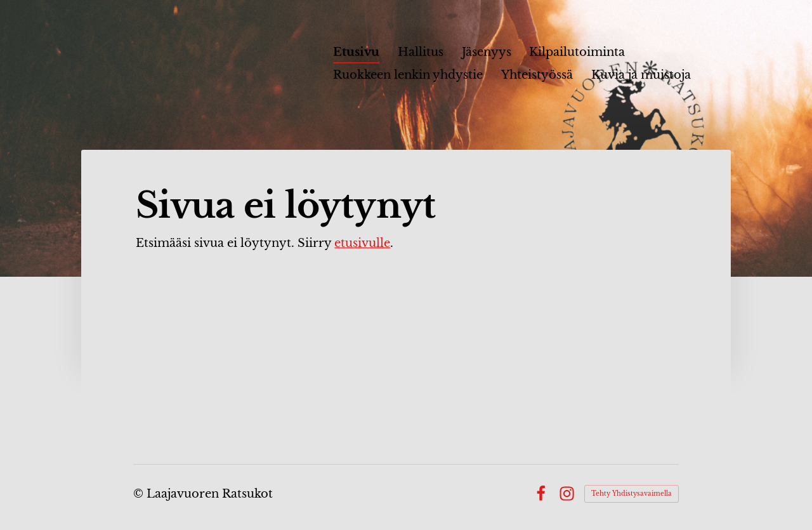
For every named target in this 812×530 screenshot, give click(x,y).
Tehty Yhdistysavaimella (632, 494)
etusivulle (362, 243)
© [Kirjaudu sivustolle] (140, 494)
